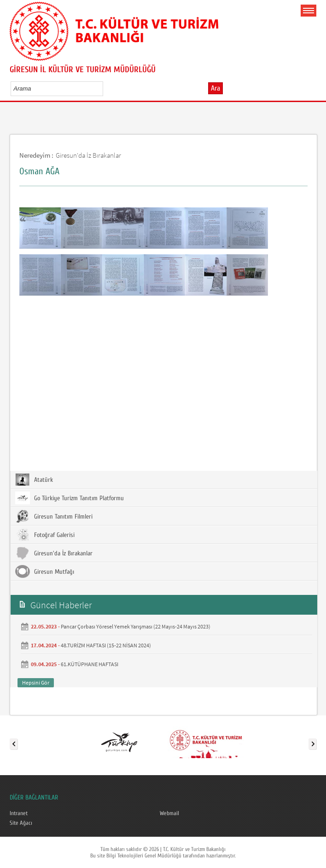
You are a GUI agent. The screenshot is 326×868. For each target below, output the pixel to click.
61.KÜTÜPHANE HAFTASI (90, 664)
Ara (215, 88)
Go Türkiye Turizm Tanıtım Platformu (70, 498)
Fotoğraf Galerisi (45, 535)
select (106, 88)
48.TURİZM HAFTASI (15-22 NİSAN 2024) (106, 645)
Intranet (19, 813)
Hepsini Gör (36, 682)
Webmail (169, 813)
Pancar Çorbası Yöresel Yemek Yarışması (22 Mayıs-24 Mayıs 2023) (136, 626)
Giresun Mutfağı (45, 571)
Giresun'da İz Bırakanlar (88, 155)
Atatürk (34, 480)
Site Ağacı (21, 823)
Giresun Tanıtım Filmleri (54, 516)
